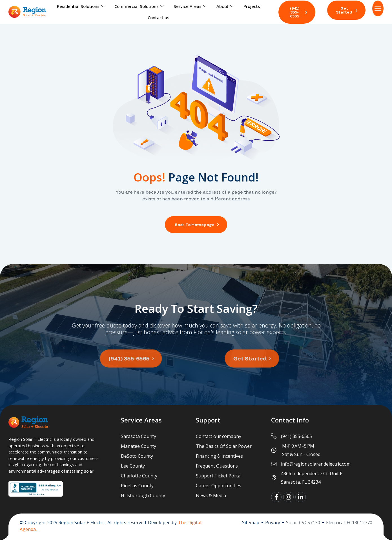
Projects (252, 6)
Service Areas (190, 6)
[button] (297, 12)
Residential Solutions (81, 6)
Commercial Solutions (139, 6)
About (225, 6)
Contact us (159, 17)
